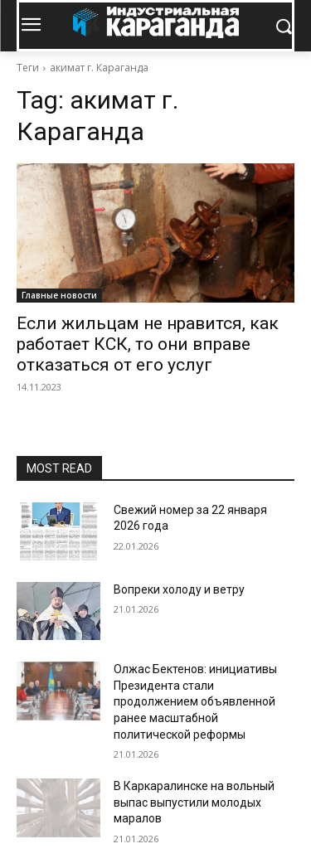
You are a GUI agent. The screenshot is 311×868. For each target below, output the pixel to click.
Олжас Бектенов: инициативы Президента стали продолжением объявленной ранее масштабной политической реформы (195, 701)
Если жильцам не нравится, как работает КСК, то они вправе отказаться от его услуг (148, 344)
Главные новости (59, 295)
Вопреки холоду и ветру (179, 589)
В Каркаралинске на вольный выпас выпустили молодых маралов (194, 802)
